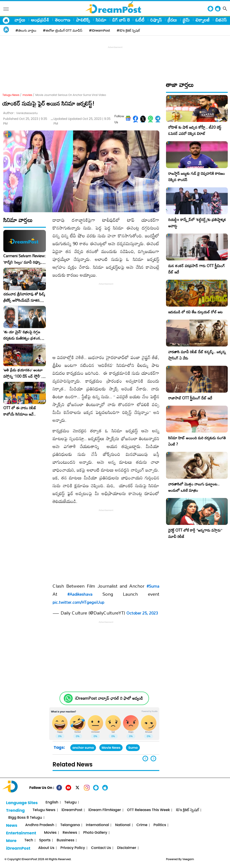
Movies (50, 833)
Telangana (70, 825)
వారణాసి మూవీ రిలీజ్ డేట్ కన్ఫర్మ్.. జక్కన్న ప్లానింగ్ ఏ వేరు (197, 355)
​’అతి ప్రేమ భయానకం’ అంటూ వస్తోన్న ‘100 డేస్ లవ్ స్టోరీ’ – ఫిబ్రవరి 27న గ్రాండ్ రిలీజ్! (24, 373)
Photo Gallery (95, 833)
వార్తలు (20, 20)
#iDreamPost (100, 30)
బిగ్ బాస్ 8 (121, 20)
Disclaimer (127, 848)
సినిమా (101, 20)
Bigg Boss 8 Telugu (25, 818)
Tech (29, 840)
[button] (153, 759)
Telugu (71, 802)
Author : (20, 113)
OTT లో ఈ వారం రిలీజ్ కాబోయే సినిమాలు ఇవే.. (20, 411)
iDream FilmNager (105, 810)
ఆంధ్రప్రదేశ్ (40, 20)
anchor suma (83, 748)
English (52, 802)
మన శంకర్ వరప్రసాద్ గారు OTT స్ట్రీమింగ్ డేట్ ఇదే (197, 269)
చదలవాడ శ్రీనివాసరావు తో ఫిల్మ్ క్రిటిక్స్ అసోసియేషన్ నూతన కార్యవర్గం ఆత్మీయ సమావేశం (24, 297)
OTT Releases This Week (149, 810)
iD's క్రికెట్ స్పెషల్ (187, 810)
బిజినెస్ (221, 20)
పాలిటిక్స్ (83, 20)
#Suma (153, 586)
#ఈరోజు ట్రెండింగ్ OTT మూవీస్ (63, 30)
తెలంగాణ (63, 20)
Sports (45, 840)
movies (27, 95)
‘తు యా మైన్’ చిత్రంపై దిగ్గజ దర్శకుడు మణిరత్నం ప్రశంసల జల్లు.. (23, 335)
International (98, 825)
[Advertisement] (115, 60)
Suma (133, 748)
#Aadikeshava (80, 594)
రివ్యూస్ (156, 20)
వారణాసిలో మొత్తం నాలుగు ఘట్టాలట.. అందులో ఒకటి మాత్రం (194, 487)
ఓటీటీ (140, 20)
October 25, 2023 (142, 613)
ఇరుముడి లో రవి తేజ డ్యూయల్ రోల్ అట (195, 312)
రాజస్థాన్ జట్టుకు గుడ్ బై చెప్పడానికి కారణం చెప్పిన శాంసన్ (197, 176)
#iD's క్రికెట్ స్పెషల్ (128, 30)
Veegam (188, 859)
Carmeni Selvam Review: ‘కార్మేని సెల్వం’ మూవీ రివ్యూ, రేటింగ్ (24, 259)
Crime (142, 825)
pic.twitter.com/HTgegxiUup (78, 602)
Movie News (111, 748)
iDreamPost (72, 810)
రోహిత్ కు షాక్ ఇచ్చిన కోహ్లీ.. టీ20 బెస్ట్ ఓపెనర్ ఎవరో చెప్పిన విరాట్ (195, 130)
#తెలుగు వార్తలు (26, 30)
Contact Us (101, 848)
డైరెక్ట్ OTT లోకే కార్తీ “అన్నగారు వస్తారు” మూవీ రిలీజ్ (195, 533)
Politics (160, 825)
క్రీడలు (172, 20)
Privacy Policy (73, 848)
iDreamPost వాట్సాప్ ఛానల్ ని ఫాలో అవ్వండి (109, 698)
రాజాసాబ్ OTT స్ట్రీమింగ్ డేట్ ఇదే (190, 398)
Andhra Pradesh (40, 825)
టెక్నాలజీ (203, 20)
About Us (46, 848)
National (123, 825)
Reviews (70, 833)
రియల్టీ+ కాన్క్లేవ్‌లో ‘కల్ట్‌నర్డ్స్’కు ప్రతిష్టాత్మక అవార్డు (197, 223)
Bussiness (65, 840)
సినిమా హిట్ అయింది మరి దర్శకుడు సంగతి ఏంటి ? (197, 441)
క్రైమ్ (186, 20)
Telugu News (11, 95)
